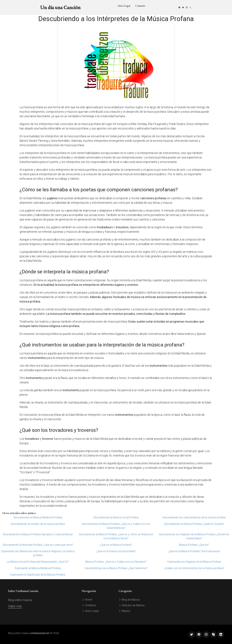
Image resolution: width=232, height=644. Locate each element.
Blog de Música (129, 600)
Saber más (15, 606)
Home (87, 600)
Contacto (140, 6)
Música (124, 611)
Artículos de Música (131, 605)
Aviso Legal (124, 6)
